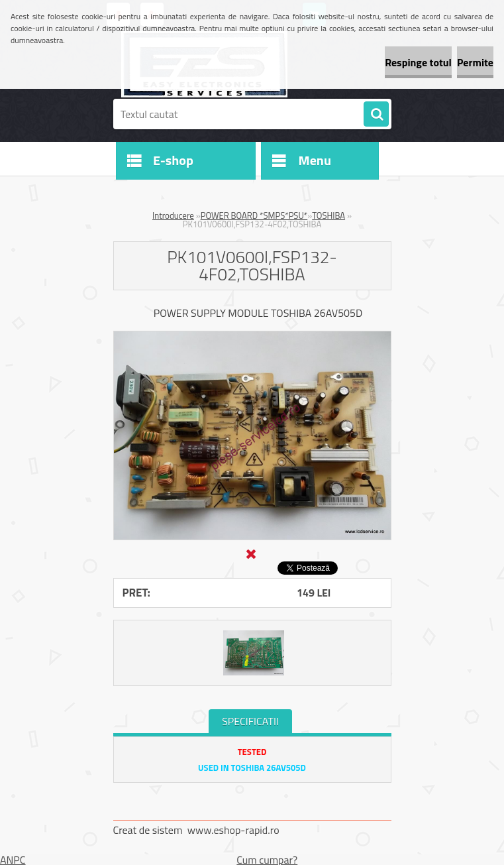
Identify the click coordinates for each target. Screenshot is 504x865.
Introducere (173, 215)
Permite (475, 62)
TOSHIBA (328, 215)
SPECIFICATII (250, 721)
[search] (376, 115)
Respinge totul (418, 62)
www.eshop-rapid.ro (233, 830)
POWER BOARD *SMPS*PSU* (254, 215)
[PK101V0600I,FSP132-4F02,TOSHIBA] (252, 337)
